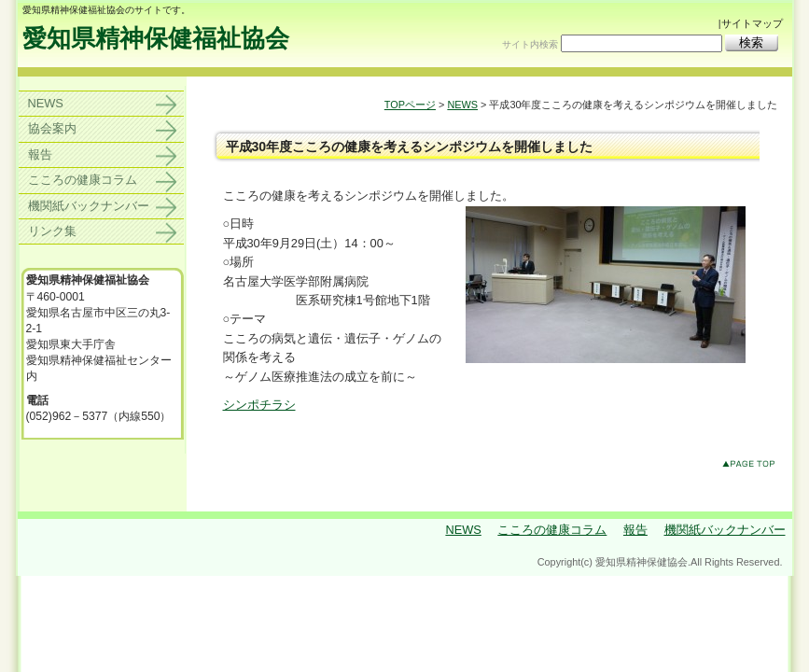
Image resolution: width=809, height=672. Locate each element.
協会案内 (52, 128)
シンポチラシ (259, 405)
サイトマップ (752, 23)
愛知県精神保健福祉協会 (156, 38)
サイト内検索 (530, 44)
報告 (40, 154)
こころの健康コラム (83, 180)
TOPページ (410, 105)
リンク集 (52, 231)
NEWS (462, 105)
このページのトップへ (753, 467)
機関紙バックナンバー (89, 206)
